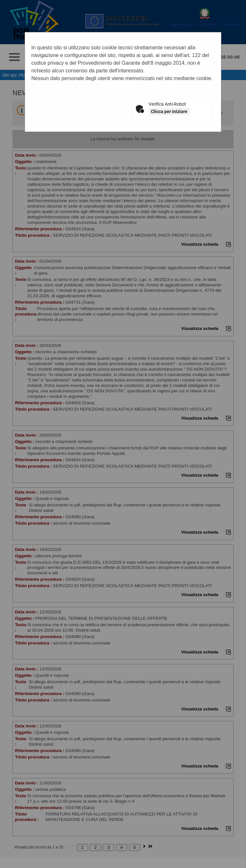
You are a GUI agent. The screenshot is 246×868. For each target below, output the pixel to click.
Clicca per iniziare (169, 111)
